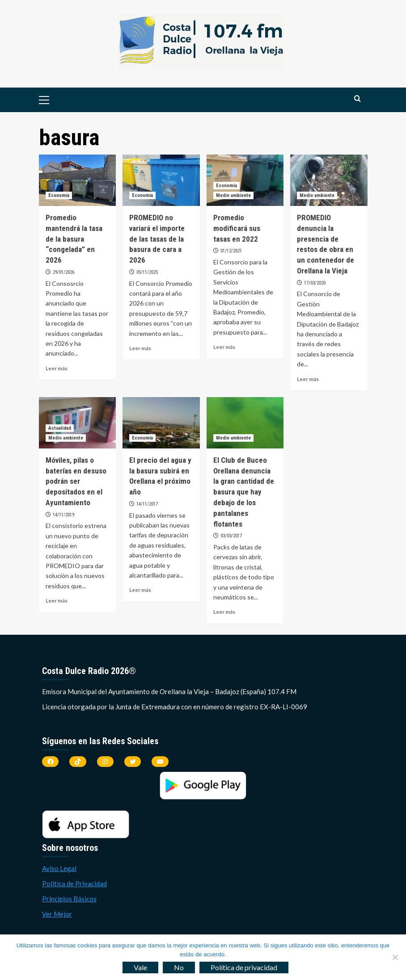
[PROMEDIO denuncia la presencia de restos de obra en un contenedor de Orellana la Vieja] (329, 180)
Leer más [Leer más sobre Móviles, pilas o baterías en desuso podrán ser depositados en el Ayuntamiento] (57, 601)
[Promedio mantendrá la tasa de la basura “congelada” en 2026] (78, 180)
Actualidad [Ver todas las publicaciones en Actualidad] (60, 428)
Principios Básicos (69, 899)
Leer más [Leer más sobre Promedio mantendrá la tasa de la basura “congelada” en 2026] (57, 368)
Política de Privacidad (74, 884)
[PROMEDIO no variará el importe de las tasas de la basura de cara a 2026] (161, 180)
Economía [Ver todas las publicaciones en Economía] (59, 195)
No (179, 967)
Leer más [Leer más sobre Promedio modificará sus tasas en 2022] (224, 347)
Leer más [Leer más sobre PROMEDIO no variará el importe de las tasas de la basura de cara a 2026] (140, 348)
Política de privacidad (244, 967)
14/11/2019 (63, 515)
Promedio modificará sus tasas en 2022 (237, 228)
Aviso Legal (59, 868)
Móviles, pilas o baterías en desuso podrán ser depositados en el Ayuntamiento (76, 481)
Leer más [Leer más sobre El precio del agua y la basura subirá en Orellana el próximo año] (140, 590)
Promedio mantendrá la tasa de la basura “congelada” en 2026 (74, 239)
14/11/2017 (147, 504)
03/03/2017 (231, 536)
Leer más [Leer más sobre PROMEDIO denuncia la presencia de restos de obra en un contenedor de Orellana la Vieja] (308, 379)
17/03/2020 (315, 283)
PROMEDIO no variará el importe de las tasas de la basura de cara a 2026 (157, 239)
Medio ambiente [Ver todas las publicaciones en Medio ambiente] (233, 195)
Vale (140, 967)
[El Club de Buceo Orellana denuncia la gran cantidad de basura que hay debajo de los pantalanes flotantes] (245, 423)
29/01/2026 (63, 272)
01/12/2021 (231, 251)
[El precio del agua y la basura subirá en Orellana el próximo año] (161, 423)
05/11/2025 (147, 272)
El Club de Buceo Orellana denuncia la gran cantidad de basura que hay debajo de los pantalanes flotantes (244, 492)
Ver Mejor (57, 914)
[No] (395, 957)
